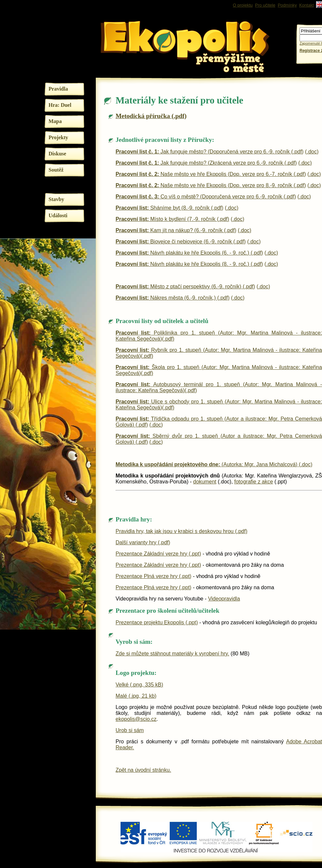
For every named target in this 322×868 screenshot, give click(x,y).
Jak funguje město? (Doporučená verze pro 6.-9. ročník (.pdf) (210, 152)
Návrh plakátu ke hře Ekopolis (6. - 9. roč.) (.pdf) (189, 253)
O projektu (243, 5)
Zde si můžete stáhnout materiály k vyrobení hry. (172, 654)
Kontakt (306, 5)
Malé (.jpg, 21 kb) (136, 696)
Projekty (58, 137)
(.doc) (312, 152)
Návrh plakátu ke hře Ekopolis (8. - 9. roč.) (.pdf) (189, 264)
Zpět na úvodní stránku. (143, 770)
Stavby (56, 199)
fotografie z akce (253, 482)
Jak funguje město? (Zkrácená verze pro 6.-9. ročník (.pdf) (206, 163)
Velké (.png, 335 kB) (139, 685)
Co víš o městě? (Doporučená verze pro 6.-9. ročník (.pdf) (206, 197)
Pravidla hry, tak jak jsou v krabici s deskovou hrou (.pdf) (181, 531)
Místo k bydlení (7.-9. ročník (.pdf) (172, 219)
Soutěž (56, 170)
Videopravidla (224, 599)
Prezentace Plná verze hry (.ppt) (153, 576)
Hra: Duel (60, 105)
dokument (205, 482)
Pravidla (58, 89)
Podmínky (287, 5)
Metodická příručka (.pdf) (151, 116)
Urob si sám (130, 730)
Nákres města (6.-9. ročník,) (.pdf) (173, 298)
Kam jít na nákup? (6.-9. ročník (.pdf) (176, 230)
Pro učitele (265, 5)
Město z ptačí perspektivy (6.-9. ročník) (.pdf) (185, 287)
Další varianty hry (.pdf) (143, 542)
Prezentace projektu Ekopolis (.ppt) (157, 622)
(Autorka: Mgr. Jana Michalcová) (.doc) (214, 464)
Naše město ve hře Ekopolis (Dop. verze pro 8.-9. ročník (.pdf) (211, 185)
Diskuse (57, 154)
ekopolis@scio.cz (136, 719)
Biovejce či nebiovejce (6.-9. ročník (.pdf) (181, 242)
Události (58, 215)
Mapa (55, 121)
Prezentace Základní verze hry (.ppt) (158, 554)
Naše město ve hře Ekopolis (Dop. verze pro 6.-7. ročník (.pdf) (211, 174)
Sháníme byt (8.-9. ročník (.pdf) (169, 208)
